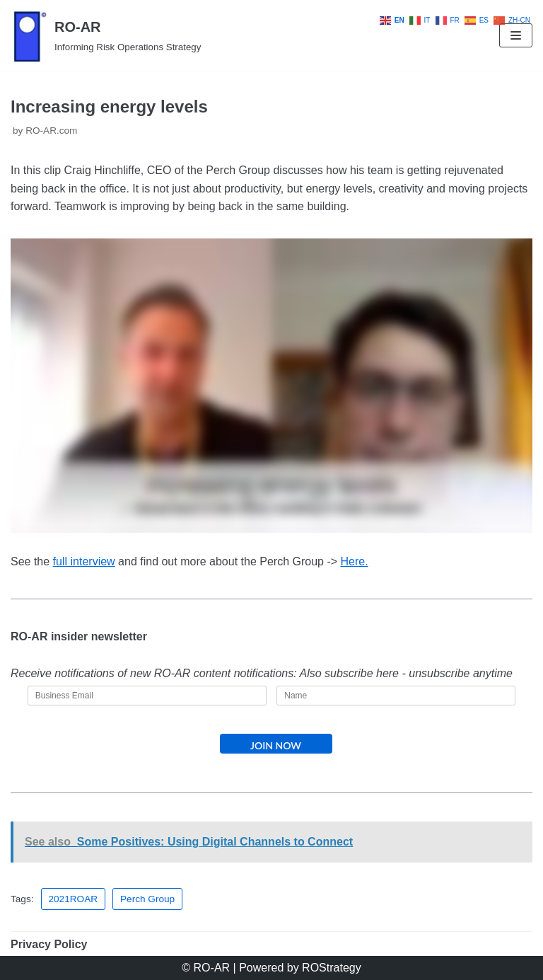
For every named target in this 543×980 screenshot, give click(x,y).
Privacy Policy (49, 944)
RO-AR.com (51, 131)
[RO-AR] (106, 36)
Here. (355, 561)
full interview (84, 561)
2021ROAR (74, 899)
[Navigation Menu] (516, 35)
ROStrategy (332, 968)
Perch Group (147, 899)
